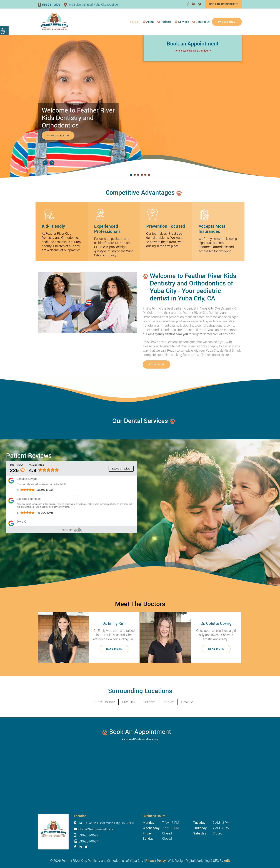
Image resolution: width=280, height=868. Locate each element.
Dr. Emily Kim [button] (114, 623)
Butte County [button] (105, 702)
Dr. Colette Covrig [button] (216, 623)
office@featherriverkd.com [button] (97, 829)
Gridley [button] (168, 702)
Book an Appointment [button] (224, 4)
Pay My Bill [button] (227, 22)
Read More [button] (114, 649)
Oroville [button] (187, 702)
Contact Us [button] (203, 22)
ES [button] (137, 22)
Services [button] (184, 22)
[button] (188, 4)
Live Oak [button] (129, 702)
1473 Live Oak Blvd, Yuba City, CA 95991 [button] (92, 5)
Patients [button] (166, 22)
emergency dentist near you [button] (168, 334)
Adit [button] (227, 861)
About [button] (150, 22)
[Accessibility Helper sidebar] (4, 30)
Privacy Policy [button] (156, 861)
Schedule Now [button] (58, 135)
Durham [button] (149, 702)
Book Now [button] (156, 364)
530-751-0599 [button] (49, 5)
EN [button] (132, 22)
